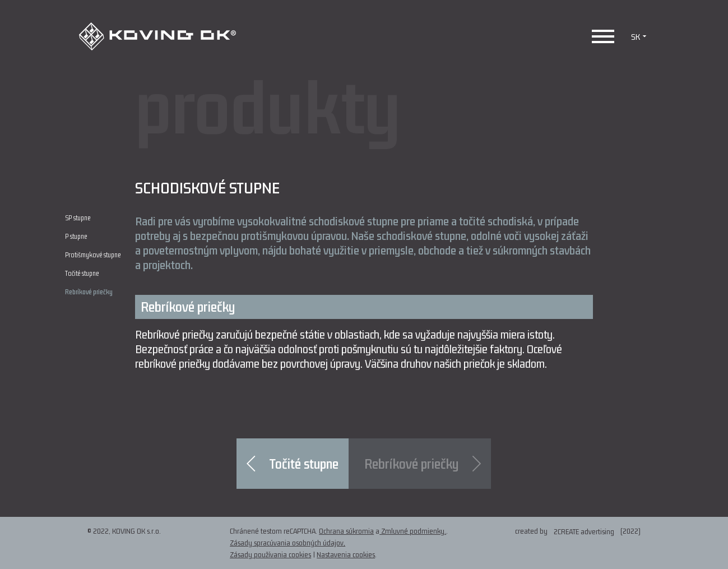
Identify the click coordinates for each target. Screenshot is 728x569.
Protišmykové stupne (93, 255)
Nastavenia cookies (346, 555)
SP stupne (78, 218)
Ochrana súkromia (346, 531)
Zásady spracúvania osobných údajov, (288, 543)
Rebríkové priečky (89, 292)
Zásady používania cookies (270, 555)
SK (640, 36)
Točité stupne (82, 274)
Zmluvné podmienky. (413, 531)
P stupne (76, 237)
